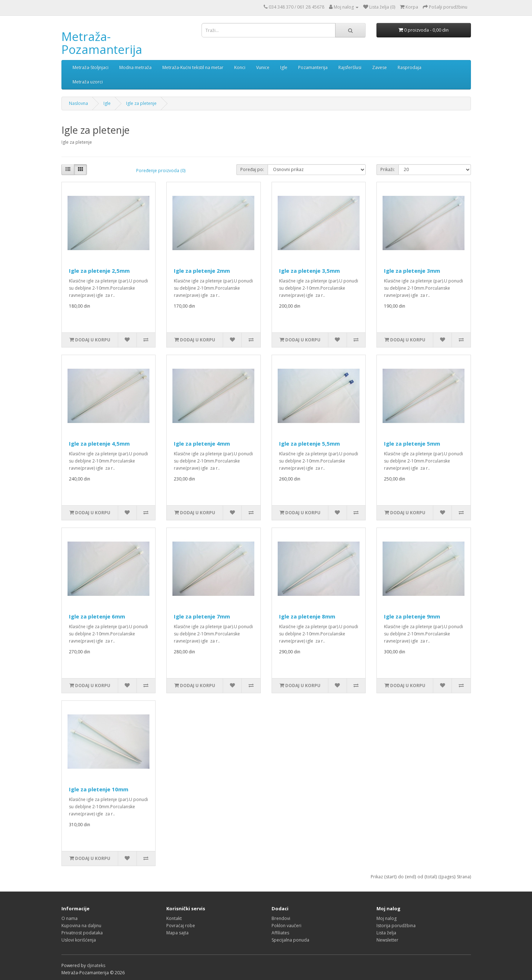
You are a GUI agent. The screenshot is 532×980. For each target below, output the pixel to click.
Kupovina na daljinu (81, 926)
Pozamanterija (313, 67)
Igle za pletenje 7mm (202, 616)
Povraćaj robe (181, 926)
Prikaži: (388, 169)
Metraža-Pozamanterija (102, 43)
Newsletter (387, 940)
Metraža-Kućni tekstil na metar (193, 67)
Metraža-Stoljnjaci (91, 67)
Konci (240, 67)
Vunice (263, 67)
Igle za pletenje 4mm (202, 443)
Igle (284, 67)
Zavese (380, 67)
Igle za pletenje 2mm (202, 271)
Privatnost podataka (82, 933)
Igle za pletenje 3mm (412, 271)
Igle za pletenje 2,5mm (99, 271)
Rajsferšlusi (350, 67)
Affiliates (280, 933)
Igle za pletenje (141, 103)
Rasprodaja (410, 67)
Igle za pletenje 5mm (412, 443)
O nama (70, 918)
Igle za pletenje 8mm (307, 616)
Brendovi (281, 918)
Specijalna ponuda (290, 940)
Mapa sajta (177, 933)
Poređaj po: (252, 169)
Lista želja (386, 933)
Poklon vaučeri (286, 926)
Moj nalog (387, 918)
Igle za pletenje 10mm (99, 789)
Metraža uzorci (88, 82)
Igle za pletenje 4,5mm (99, 443)
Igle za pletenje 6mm (97, 616)
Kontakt (174, 918)
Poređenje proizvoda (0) (161, 171)
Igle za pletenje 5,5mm (309, 443)
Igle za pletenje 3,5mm (309, 271)
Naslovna (78, 103)
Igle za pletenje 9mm (412, 616)
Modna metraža (135, 67)
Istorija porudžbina (396, 926)
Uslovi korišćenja (79, 940)
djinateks (96, 965)
